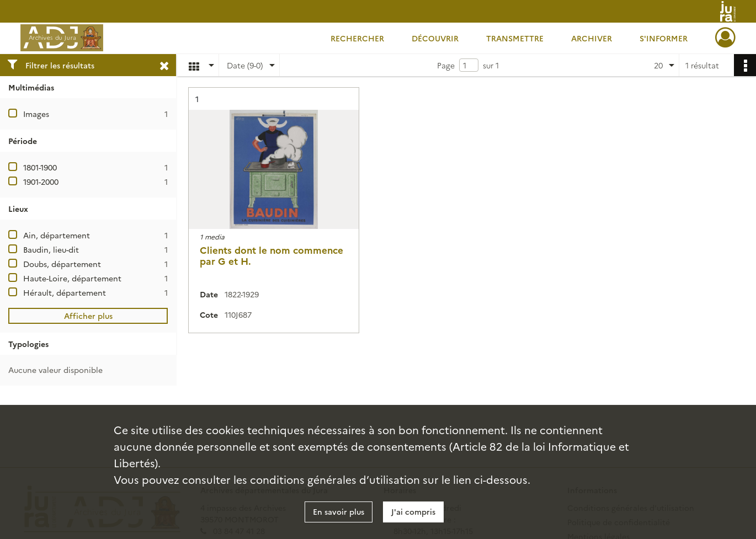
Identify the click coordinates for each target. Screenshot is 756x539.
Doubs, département (62, 264)
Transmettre (515, 38)
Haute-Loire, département (72, 278)
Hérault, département (65, 292)
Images (36, 114)
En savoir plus (339, 511)
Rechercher (357, 38)
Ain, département (57, 235)
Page (446, 65)
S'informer (664, 38)
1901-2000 (41, 182)
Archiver (592, 38)
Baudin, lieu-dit (51, 249)
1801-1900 (40, 167)
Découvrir (435, 38)
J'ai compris (413, 511)
